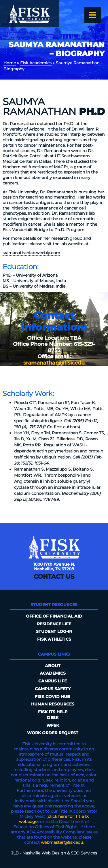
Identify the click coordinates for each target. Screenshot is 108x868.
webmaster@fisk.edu (62, 842)
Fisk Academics (36, 63)
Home (10, 63)
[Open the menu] (93, 15)
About (53, 666)
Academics (53, 673)
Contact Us (54, 577)
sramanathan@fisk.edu (54, 363)
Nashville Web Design (44, 853)
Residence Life (54, 624)
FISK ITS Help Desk (53, 715)
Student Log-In (54, 631)
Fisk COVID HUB (53, 697)
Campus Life (53, 681)
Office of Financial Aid (54, 616)
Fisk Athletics (54, 639)
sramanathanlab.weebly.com (31, 253)
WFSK (53, 725)
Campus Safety (53, 689)
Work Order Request (53, 733)
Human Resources (53, 704)
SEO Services (84, 853)
